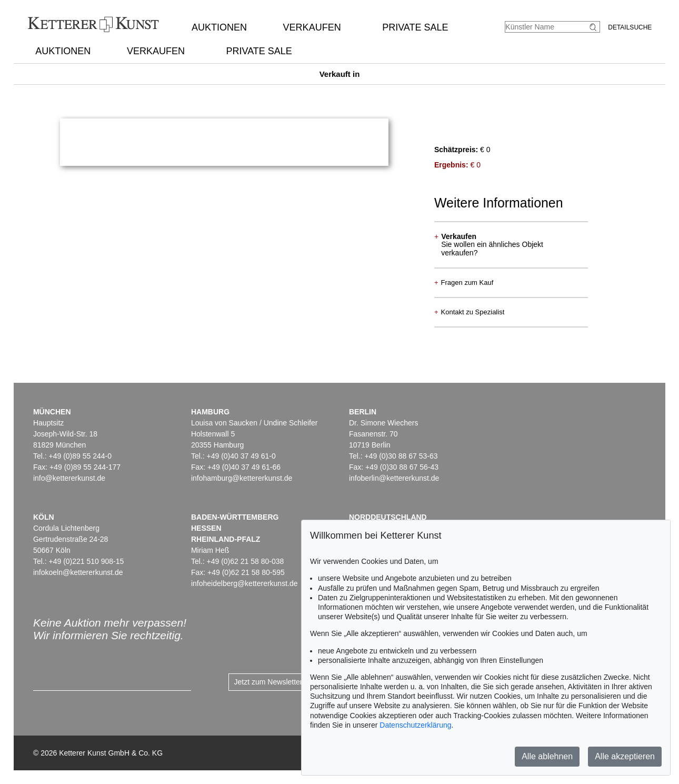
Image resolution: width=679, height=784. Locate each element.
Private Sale (415, 27)
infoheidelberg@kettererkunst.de (244, 583)
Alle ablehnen (547, 756)
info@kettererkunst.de (69, 478)
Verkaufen (312, 27)
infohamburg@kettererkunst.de (242, 478)
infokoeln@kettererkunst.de (78, 572)
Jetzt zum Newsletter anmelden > (289, 682)
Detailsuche (630, 27)
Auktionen (219, 27)
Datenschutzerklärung (415, 725)
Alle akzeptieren (625, 756)
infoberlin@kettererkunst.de (394, 478)
